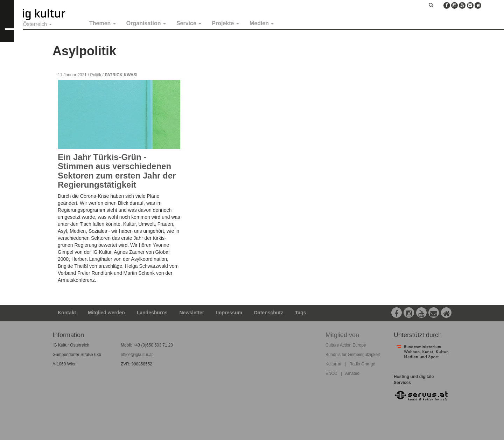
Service (189, 23)
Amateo (352, 373)
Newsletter (192, 313)
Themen (103, 23)
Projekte (225, 23)
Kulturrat (333, 364)
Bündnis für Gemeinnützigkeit (353, 355)
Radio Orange (362, 364)
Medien (262, 23)
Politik (96, 75)
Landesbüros (152, 313)
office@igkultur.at (137, 355)
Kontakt (67, 313)
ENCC (331, 373)
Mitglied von (342, 335)
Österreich (37, 24)
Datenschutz (269, 313)
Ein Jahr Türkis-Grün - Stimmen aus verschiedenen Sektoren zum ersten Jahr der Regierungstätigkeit (117, 171)
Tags (301, 313)
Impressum (229, 313)
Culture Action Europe (346, 345)
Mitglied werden (106, 313)
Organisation (146, 23)
